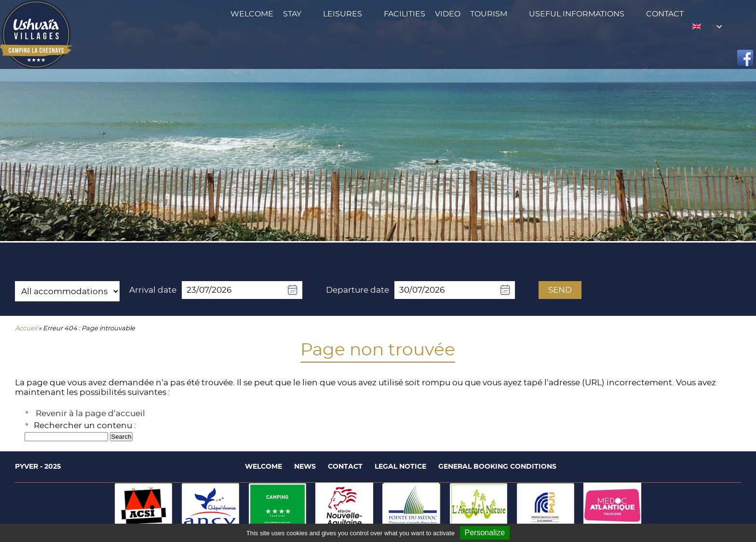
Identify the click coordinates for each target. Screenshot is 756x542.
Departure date (358, 290)
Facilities (405, 14)
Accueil (26, 329)
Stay (292, 14)
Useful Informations (577, 14)
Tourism (489, 14)
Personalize (485, 533)
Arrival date (153, 290)
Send (560, 290)
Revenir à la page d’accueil (90, 413)
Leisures (343, 14)
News (305, 467)
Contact (665, 14)
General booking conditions (497, 467)
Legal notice (400, 467)
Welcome (252, 14)
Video (448, 14)
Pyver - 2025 (38, 467)
